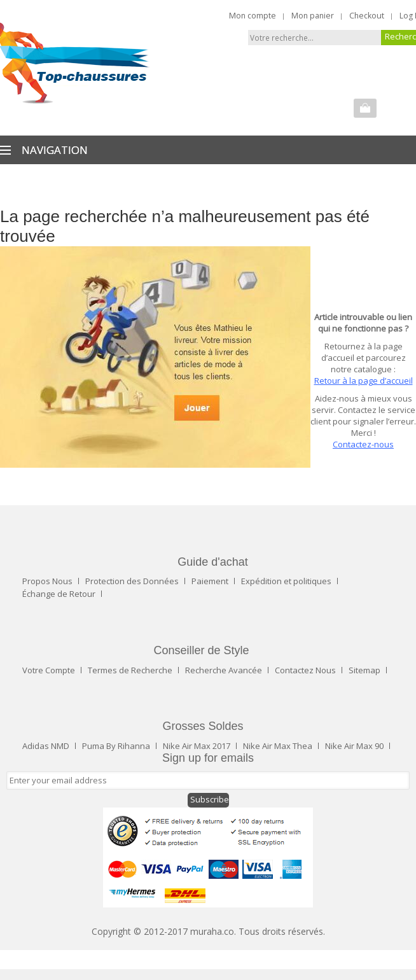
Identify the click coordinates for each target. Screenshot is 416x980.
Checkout (367, 16)
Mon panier (313, 16)
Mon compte (253, 16)
